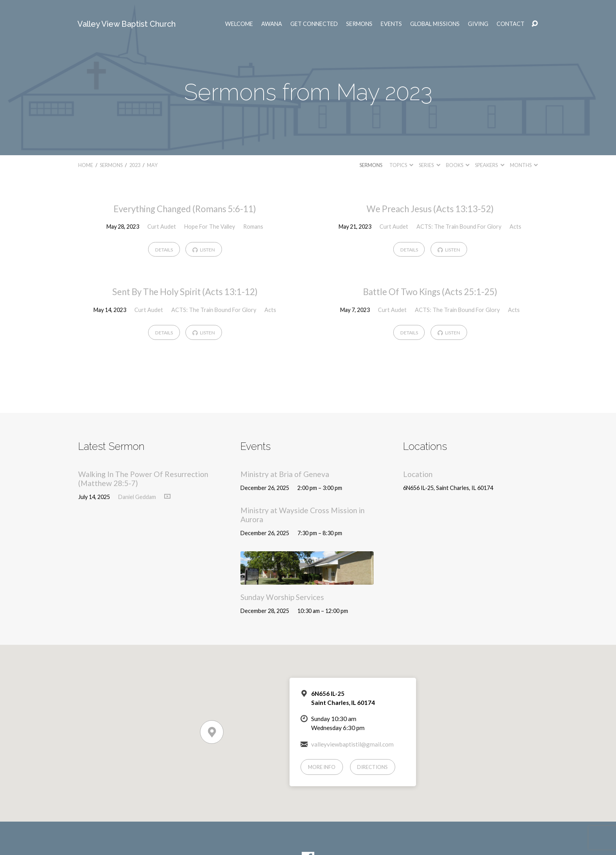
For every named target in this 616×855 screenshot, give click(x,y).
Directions (372, 767)
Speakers (489, 165)
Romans (253, 227)
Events (391, 24)
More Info (322, 767)
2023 (135, 165)
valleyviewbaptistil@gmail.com (352, 744)
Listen (204, 250)
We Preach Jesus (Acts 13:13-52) (430, 209)
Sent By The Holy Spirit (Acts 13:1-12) (185, 292)
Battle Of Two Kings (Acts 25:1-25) (430, 292)
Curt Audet (162, 227)
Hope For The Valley (210, 227)
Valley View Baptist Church (126, 24)
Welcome (239, 24)
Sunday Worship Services (282, 597)
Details (164, 250)
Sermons (359, 24)
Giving (478, 24)
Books (458, 165)
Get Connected (314, 24)
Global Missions (435, 24)
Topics (401, 165)
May (152, 165)
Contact (511, 24)
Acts (515, 227)
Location (418, 474)
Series (429, 165)
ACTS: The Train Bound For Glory (459, 227)
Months (524, 165)
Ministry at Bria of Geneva (285, 474)
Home (86, 165)
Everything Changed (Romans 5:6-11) (185, 209)
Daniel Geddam (137, 497)
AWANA (272, 24)
